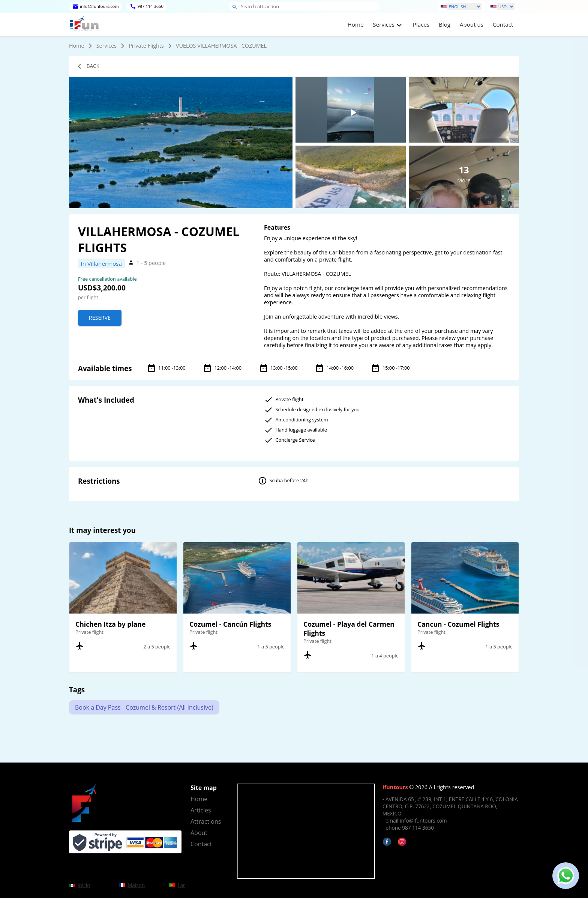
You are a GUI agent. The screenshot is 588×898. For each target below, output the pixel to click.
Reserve (100, 318)
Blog (445, 24)
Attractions (206, 821)
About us (472, 24)
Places (421, 24)
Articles (201, 810)
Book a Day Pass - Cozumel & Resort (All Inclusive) (144, 707)
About (199, 833)
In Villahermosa (101, 263)
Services (107, 46)
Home (356, 24)
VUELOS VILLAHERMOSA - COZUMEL (221, 46)
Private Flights (146, 46)
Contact (503, 24)
